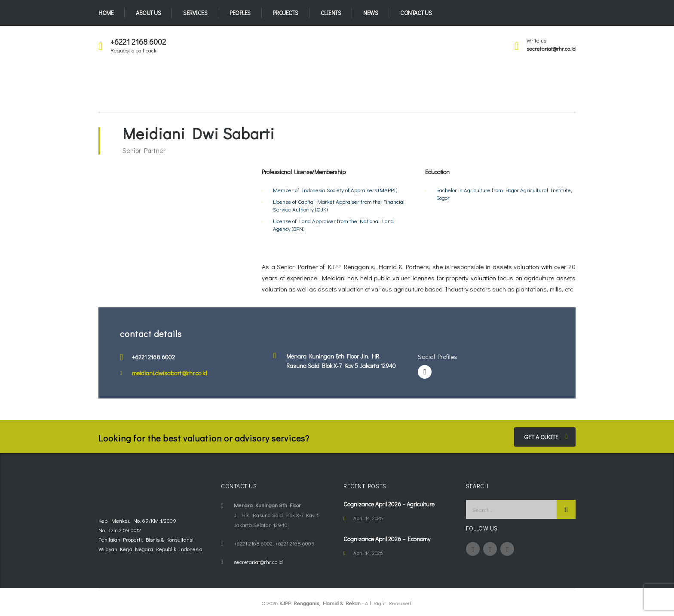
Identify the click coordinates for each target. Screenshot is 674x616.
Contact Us (416, 13)
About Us (148, 13)
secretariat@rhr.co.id (551, 48)
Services (195, 13)
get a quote (546, 437)
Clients (331, 13)
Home (106, 13)
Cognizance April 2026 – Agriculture (389, 504)
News (371, 13)
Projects (286, 13)
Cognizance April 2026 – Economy (387, 539)
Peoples (240, 13)
